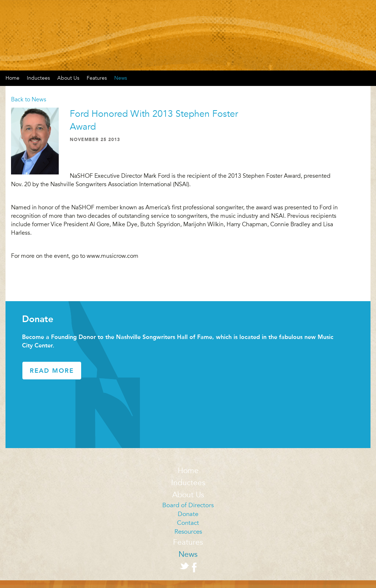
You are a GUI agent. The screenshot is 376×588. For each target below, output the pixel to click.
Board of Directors (188, 505)
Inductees (38, 78)
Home (188, 471)
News (121, 78)
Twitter (184, 566)
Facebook (194, 567)
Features (97, 78)
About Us (68, 78)
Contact (188, 523)
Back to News (29, 100)
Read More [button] (52, 371)
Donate (188, 514)
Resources (188, 532)
